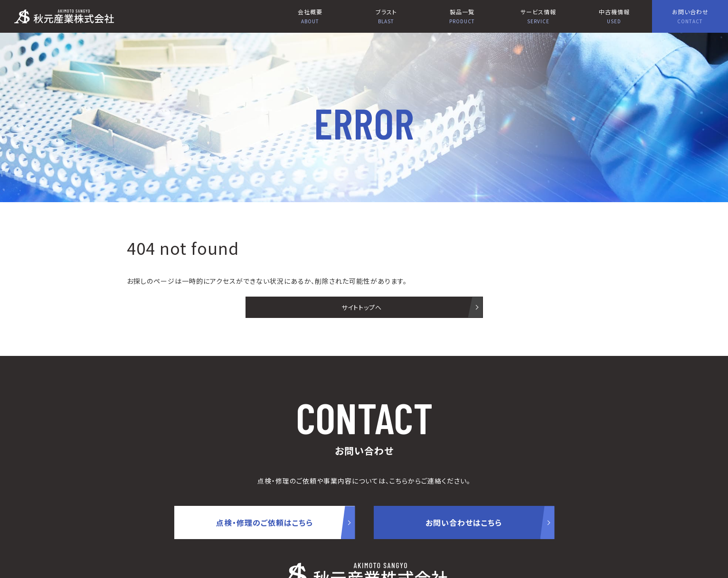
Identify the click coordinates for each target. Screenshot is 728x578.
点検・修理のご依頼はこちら (265, 522)
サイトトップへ (362, 307)
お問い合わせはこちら (464, 522)
